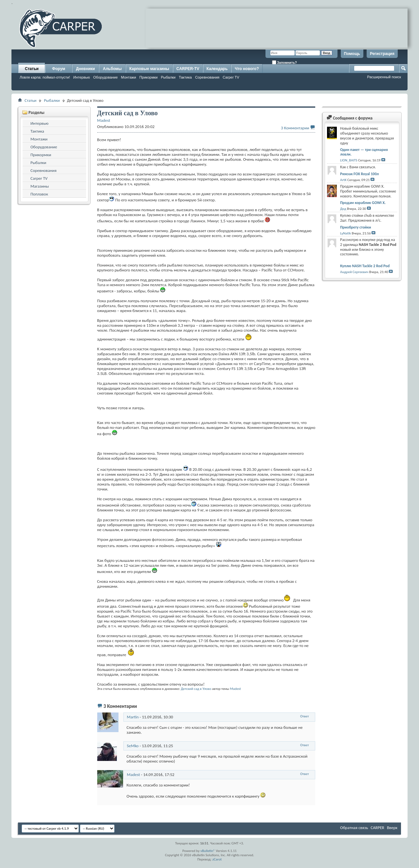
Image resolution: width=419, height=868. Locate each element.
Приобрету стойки (355, 227)
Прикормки (149, 77)
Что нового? (247, 69)
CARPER (377, 828)
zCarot (217, 859)
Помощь (352, 54)
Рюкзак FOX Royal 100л (359, 174)
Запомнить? (284, 62)
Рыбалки (168, 77)
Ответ (305, 716)
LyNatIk (346, 233)
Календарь (217, 69)
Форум (59, 69)
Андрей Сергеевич (354, 272)
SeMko (133, 746)
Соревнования (207, 77)
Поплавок (39, 194)
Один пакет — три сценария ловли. (364, 152)
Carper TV (231, 77)
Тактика (185, 77)
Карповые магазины (149, 69)
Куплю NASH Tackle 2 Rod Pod (365, 266)
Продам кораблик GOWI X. (363, 203)
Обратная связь (354, 828)
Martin (133, 717)
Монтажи (129, 77)
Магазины (40, 186)
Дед (343, 209)
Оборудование (106, 77)
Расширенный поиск (384, 77)
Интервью (82, 77)
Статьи (32, 69)
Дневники (85, 69)
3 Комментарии (295, 128)
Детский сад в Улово (196, 689)
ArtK (343, 180)
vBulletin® (208, 851)
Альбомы (112, 69)
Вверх (392, 828)
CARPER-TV (188, 69)
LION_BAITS (349, 160)
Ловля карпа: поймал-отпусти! (45, 77)
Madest (236, 689)
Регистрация (382, 54)
